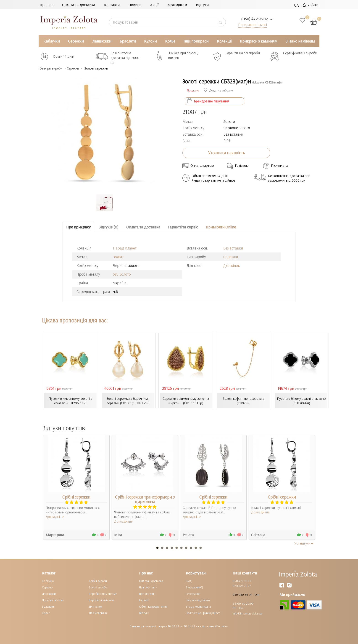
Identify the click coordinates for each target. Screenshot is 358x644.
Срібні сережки (76, 497)
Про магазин (147, 593)
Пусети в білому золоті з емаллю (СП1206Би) (301, 400)
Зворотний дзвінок (198, 600)
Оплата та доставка (79, 5)
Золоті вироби (98, 587)
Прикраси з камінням (258, 41)
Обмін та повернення (153, 606)
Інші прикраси (196, 41)
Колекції (224, 41)
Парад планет (125, 248)
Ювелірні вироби (53, 68)
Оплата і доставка (151, 581)
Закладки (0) (194, 587)
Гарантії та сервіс (183, 227)
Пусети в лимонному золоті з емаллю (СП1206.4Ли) (70, 400)
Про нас (46, 5)
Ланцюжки (102, 41)
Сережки (76, 41)
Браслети (128, 41)
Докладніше (55, 516)
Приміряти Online (221, 227)
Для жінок (232, 265)
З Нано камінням (300, 41)
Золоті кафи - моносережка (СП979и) (243, 400)
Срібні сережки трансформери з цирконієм (145, 499)
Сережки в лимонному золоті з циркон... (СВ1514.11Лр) (186, 400)
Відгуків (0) (108, 227)
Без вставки (233, 248)
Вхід (189, 581)
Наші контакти (148, 587)
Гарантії (144, 600)
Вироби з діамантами (103, 593)
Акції (154, 5)
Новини (135, 5)
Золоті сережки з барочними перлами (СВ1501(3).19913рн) (128, 400)
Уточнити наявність (226, 153)
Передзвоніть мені (251, 24)
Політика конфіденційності (203, 613)
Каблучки (52, 41)
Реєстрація (193, 593)
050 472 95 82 (242, 581)
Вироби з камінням (101, 600)
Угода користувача (198, 606)
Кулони (150, 41)
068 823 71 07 (242, 585)
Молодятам (177, 5)
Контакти (112, 5)
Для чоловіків (98, 613)
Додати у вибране (218, 90)
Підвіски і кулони (53, 600)
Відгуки (202, 5)
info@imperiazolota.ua (247, 613)
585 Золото (122, 274)
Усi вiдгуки (304, 543)
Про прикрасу (78, 227)
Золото (119, 257)
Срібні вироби (98, 581)
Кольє (170, 41)
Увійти (311, 5)
